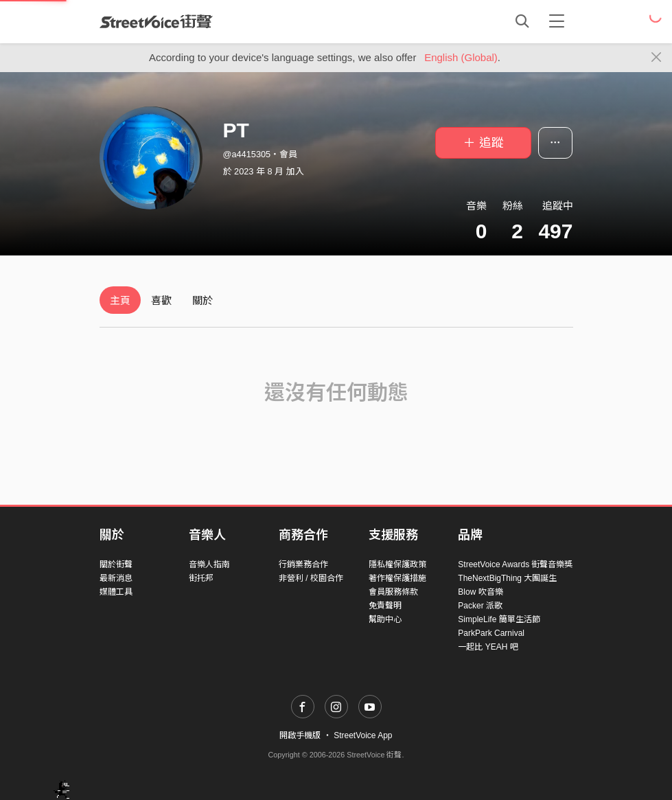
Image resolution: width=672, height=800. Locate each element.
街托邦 (201, 578)
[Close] (657, 58)
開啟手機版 (300, 735)
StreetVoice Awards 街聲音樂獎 (515, 564)
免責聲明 (385, 606)
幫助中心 (385, 619)
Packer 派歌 (480, 606)
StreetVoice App (363, 735)
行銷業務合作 (303, 564)
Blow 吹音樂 (480, 592)
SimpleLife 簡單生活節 (499, 619)
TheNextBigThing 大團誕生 (507, 578)
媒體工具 (116, 592)
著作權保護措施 (397, 578)
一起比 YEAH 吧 (488, 647)
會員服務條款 (393, 592)
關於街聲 (116, 564)
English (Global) (461, 57)
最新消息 (116, 578)
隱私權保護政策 (397, 564)
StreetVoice (156, 21)
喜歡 (161, 300)
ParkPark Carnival (491, 633)
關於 (202, 300)
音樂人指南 (209, 564)
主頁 (120, 300)
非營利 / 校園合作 (311, 578)
